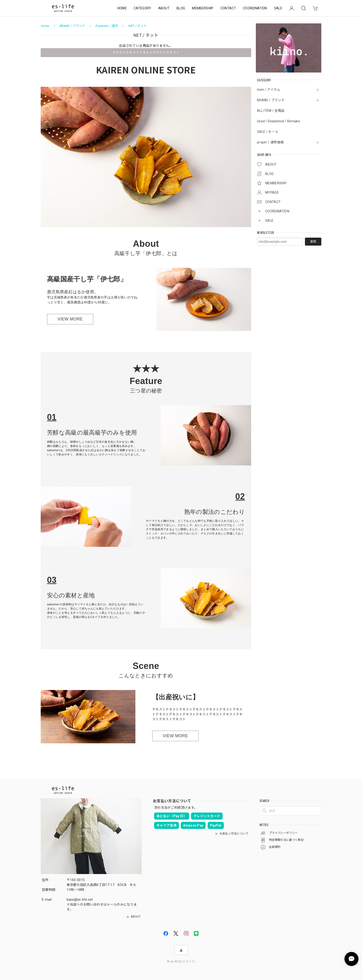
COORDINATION (255, 8)
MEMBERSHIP (203, 8)
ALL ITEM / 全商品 (271, 111)
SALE (278, 8)
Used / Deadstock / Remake (279, 121)
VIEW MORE (70, 319)
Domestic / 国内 (106, 26)
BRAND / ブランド (271, 100)
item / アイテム (269, 90)
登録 (313, 241)
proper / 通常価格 (270, 142)
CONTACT (228, 8)
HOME (122, 8)
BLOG (181, 8)
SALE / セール (268, 132)
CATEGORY (143, 8)
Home (45, 26)
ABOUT (164, 8)
